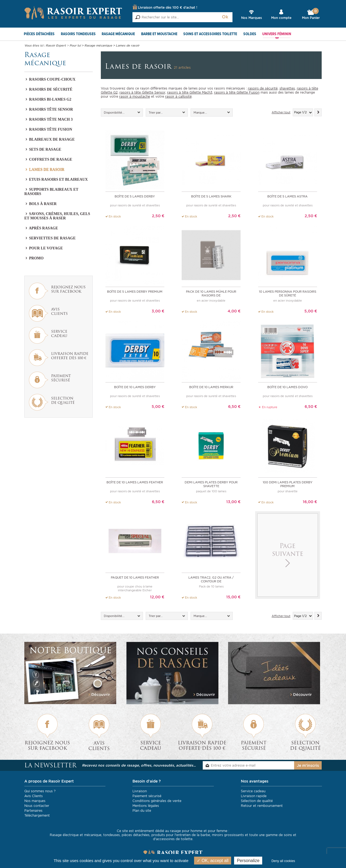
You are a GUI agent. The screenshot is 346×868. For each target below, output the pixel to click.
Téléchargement (37, 815)
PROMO (34, 258)
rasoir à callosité (178, 96)
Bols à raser (40, 204)
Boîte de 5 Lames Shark (211, 196)
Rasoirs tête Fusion (48, 129)
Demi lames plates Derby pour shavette (211, 484)
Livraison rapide (254, 796)
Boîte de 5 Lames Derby (135, 196)
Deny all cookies (283, 861)
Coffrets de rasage (48, 159)
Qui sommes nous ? (40, 791)
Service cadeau (253, 791)
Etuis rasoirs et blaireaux (56, 179)
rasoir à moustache (135, 96)
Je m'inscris (308, 765)
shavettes (287, 88)
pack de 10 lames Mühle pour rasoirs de (211, 293)
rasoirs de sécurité (263, 88)
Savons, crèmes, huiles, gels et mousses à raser (57, 216)
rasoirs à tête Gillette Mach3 (190, 92)
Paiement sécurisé (147, 796)
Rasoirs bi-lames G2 (48, 99)
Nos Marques (252, 18)
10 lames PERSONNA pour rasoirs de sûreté (288, 293)
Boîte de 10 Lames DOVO (287, 387)
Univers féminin (277, 34)
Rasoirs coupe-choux (50, 79)
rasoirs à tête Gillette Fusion (237, 92)
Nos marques (35, 801)
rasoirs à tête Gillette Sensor (142, 92)
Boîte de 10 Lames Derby (135, 387)
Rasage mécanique (118, 34)
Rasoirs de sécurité (48, 89)
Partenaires (33, 810)
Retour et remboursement (262, 805)
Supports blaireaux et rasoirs (51, 192)
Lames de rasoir (44, 169)
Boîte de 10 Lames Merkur (211, 387)
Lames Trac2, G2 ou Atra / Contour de (211, 579)
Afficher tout (281, 113)
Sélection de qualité (257, 801)
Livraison (140, 791)
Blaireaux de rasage (49, 139)
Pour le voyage (44, 248)
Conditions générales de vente (157, 801)
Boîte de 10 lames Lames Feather (135, 482)
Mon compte (281, 18)
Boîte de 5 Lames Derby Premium (135, 292)
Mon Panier (311, 15)
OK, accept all (213, 861)
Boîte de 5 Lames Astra (287, 196)
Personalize (248, 861)
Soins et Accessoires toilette (210, 34)
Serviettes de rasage (50, 238)
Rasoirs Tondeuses (78, 34)
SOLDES (250, 34)
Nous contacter (37, 805)
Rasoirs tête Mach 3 (49, 119)
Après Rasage (41, 228)
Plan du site (142, 810)
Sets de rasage (43, 149)
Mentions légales (146, 805)
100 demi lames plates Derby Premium (288, 484)
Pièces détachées (39, 34)
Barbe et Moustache (159, 34)
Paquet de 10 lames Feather (135, 577)
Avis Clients (34, 796)
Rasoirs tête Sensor (49, 109)
